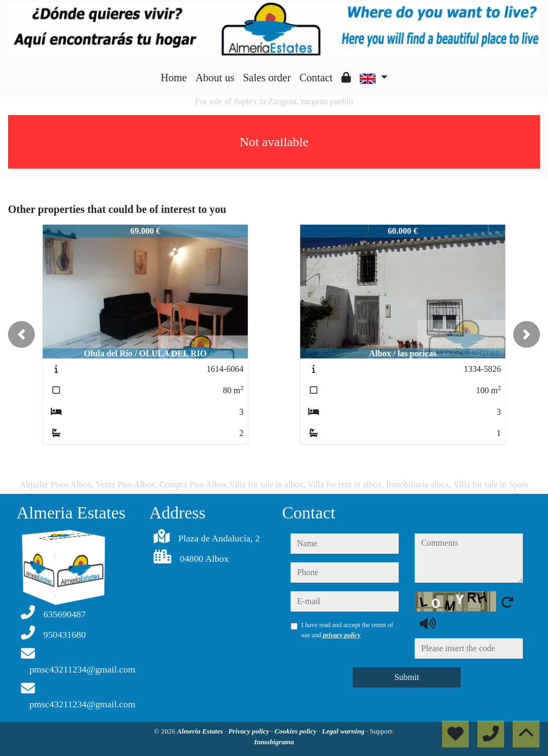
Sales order (267, 78)
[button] (21, 334)
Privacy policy (250, 731)
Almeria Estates (201, 731)
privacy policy (341, 635)
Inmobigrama (274, 742)
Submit (407, 677)
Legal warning (344, 731)
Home (174, 78)
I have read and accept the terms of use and (347, 630)
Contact (316, 78)
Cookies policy (296, 731)
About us (215, 78)
